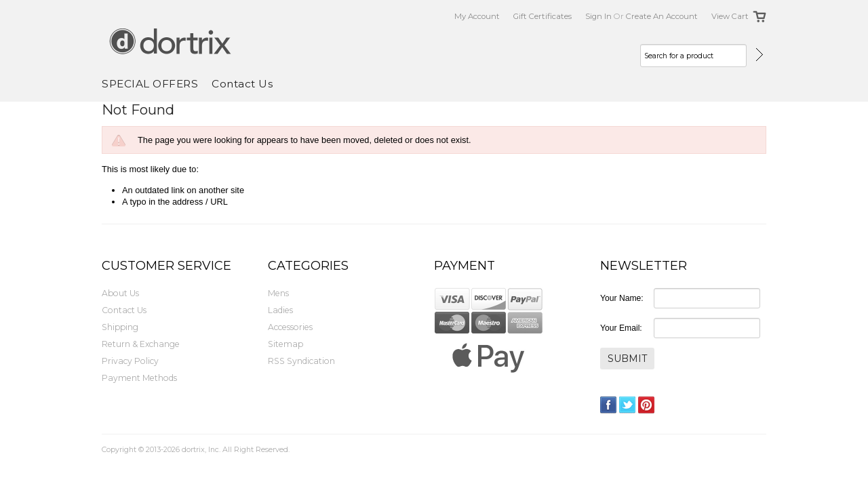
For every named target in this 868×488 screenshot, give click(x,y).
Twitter (628, 405)
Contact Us (124, 310)
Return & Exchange (141, 344)
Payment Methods (139, 378)
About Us (120, 293)
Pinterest (647, 405)
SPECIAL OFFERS (150, 84)
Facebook (609, 405)
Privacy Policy (130, 361)
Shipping (120, 327)
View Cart (730, 16)
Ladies (280, 310)
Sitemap (285, 344)
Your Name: (622, 298)
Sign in (598, 16)
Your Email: (621, 328)
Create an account (662, 16)
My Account (477, 16)
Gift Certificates (542, 16)
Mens (278, 293)
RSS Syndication (301, 361)
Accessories (290, 327)
